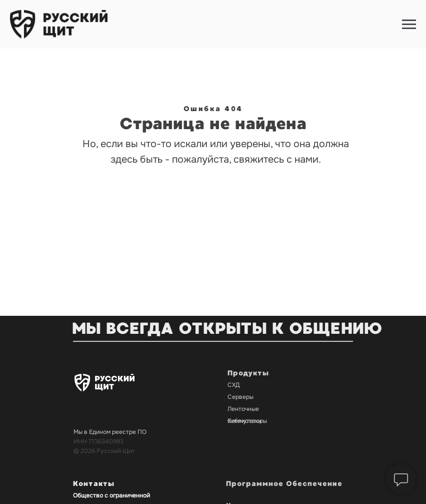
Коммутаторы (247, 421)
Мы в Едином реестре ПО (110, 432)
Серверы (240, 397)
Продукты (248, 373)
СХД (234, 385)
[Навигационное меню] (409, 25)
